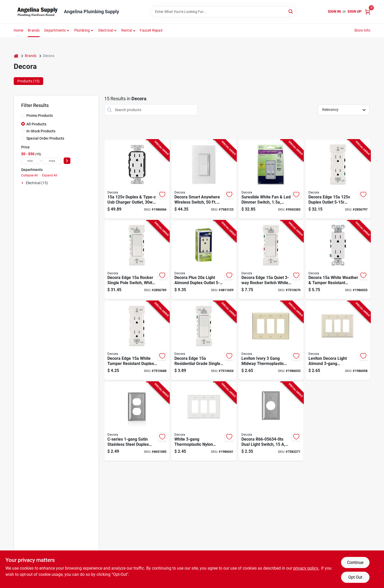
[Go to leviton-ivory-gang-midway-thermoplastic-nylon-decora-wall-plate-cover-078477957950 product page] (271, 340)
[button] (128, 30)
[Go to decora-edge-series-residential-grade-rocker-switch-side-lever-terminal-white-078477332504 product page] (271, 260)
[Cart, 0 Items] (368, 12)
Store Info (362, 30)
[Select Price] (67, 161)
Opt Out (355, 577)
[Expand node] (23, 183)
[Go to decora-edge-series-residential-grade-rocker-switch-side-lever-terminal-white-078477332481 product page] (137, 260)
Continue (355, 562)
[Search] (291, 11)
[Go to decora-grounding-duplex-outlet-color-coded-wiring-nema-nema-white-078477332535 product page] (137, 340)
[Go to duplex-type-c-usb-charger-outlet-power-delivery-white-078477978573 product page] (137, 179)
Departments (55, 30)
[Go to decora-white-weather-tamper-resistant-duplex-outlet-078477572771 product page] (338, 260)
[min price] (30, 161)
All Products (36, 124)
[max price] (52, 161)
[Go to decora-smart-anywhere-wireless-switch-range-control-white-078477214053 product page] (204, 179)
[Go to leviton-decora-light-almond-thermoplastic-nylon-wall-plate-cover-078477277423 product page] (338, 340)
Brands (34, 30)
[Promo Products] (23, 115)
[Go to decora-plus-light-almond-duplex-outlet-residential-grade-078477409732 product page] (204, 260)
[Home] (16, 56)
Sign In (334, 11)
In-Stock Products (41, 131)
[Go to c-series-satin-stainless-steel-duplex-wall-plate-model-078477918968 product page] (137, 421)
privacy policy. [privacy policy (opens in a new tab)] (306, 568)
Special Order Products (45, 138)
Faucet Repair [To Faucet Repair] (151, 30)
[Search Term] (223, 12)
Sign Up (355, 11)
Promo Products (40, 116)
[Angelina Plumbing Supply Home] (37, 12)
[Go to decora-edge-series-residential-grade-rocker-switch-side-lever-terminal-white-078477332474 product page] (204, 340)
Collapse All (29, 175)
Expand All (50, 175)
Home (19, 30)
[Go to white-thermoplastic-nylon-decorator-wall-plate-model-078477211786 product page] (204, 421)
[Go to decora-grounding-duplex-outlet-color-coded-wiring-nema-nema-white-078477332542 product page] (338, 179)
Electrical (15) (37, 183)
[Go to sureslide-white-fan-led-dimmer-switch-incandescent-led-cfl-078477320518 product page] (271, 179)
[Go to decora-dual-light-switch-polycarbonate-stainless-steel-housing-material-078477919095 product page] (271, 421)
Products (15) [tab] (28, 81)
